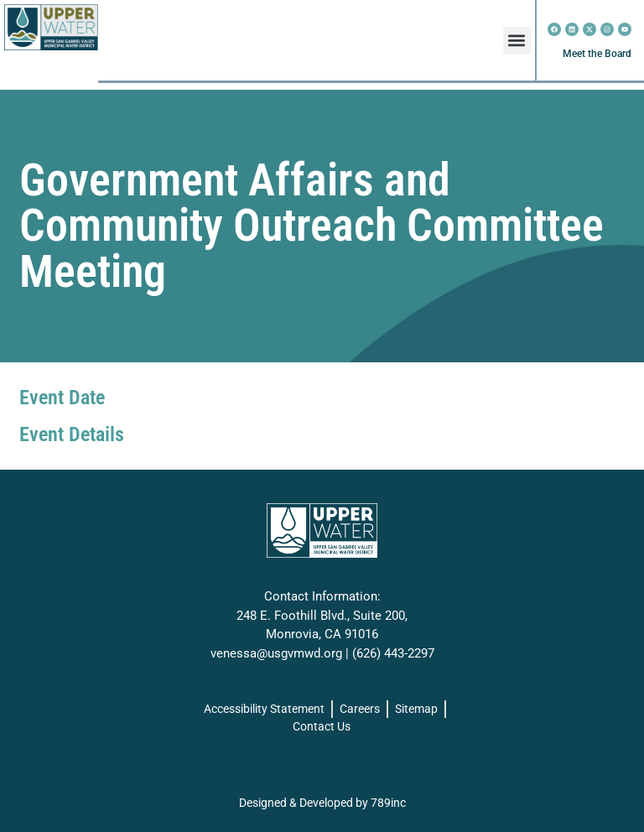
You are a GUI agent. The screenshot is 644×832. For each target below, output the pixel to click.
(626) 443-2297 (393, 653)
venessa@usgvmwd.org (276, 653)
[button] (517, 41)
